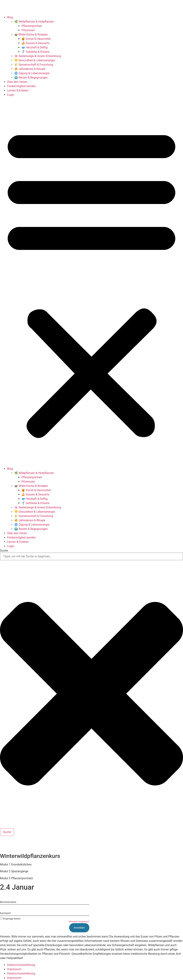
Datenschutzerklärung (21, 965)
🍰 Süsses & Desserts (35, 43)
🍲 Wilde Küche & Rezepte (31, 35)
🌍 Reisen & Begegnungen (31, 78)
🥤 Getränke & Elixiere (35, 52)
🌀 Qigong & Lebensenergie (32, 73)
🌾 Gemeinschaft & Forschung (34, 65)
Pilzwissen (28, 30)
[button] (91, 282)
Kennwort (5, 913)
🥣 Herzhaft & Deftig (34, 47)
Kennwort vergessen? (79, 922)
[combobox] (91, 556)
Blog (10, 17)
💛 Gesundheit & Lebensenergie (35, 60)
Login (11, 95)
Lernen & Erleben (18, 90)
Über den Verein (17, 82)
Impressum (14, 969)
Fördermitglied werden (21, 86)
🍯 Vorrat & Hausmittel (36, 39)
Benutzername (8, 902)
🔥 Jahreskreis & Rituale (30, 69)
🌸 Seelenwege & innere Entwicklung (38, 56)
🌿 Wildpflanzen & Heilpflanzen (34, 22)
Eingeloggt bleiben (10, 919)
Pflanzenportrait (32, 26)
